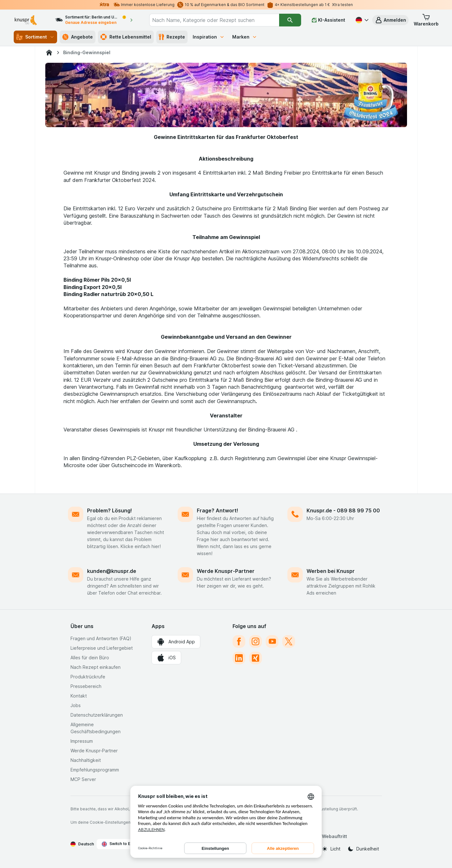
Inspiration (209, 37)
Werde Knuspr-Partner (226, 571)
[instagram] (256, 641)
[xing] (256, 658)
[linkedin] (239, 658)
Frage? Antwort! (218, 510)
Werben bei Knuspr (331, 571)
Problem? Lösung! (110, 510)
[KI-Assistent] (328, 20)
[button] (390, 20)
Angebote (78, 37)
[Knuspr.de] (49, 53)
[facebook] (239, 641)
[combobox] (214, 20)
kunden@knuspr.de (112, 571)
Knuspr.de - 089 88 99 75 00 (343, 510)
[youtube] (272, 641)
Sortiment (35, 37)
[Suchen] (290, 20)
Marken (245, 37)
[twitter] (289, 641)
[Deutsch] (361, 20)
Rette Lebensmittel (126, 37)
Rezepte (172, 37)
